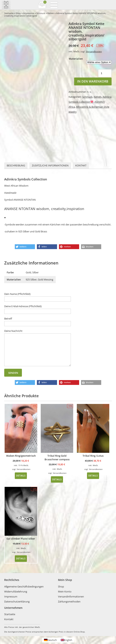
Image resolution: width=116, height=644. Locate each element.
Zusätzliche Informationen (50, 165)
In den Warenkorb (93, 81)
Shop (18, 13)
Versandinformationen (71, 596)
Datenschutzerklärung (17, 601)
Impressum (11, 596)
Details (21, 475)
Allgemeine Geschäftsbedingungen (24, 586)
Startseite (9, 13)
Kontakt (81, 165)
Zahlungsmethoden (69, 601)
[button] (25, 247)
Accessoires (29, 13)
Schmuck (41, 13)
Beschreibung (16, 165)
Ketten (51, 13)
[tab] (16, 166)
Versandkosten (94, 51)
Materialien (76, 59)
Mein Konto (65, 591)
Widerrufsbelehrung (16, 591)
